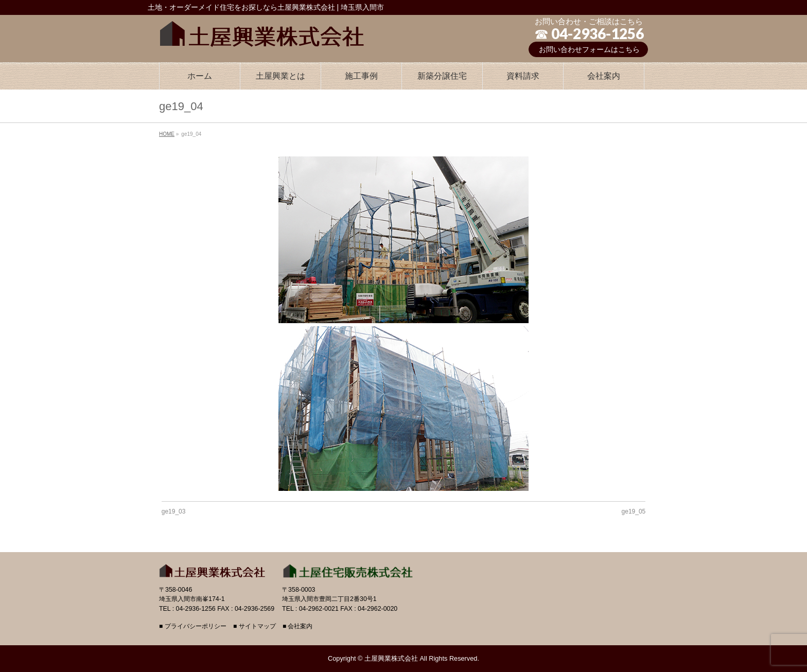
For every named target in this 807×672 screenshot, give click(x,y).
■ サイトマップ (255, 626)
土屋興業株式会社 (391, 658)
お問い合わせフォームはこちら (589, 49)
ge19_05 (634, 511)
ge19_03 (174, 511)
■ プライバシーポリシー (193, 626)
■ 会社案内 (298, 626)
